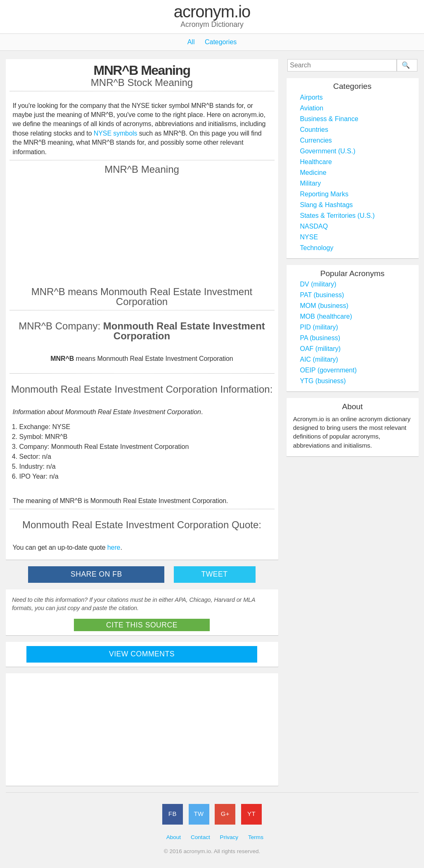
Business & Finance (329, 119)
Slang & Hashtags (327, 205)
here (114, 547)
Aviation (312, 108)
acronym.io (212, 12)
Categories (221, 42)
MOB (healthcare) (326, 316)
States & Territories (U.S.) (338, 216)
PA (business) (320, 338)
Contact (200, 837)
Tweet (214, 574)
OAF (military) (321, 349)
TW (199, 814)
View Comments (142, 654)
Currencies (316, 140)
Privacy (229, 837)
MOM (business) (324, 306)
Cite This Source (142, 625)
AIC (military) (319, 359)
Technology (317, 248)
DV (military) (318, 284)
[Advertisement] (142, 230)
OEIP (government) (329, 370)
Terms (256, 837)
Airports (311, 97)
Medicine (313, 173)
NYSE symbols (116, 133)
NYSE (309, 237)
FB (173, 814)
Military (311, 183)
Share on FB (96, 574)
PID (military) (319, 327)
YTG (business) (323, 381)
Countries (314, 130)
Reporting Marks (324, 194)
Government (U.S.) (328, 151)
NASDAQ (314, 226)
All (191, 42)
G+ (225, 814)
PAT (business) (322, 295)
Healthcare (316, 162)
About (174, 837)
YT (251, 814)
